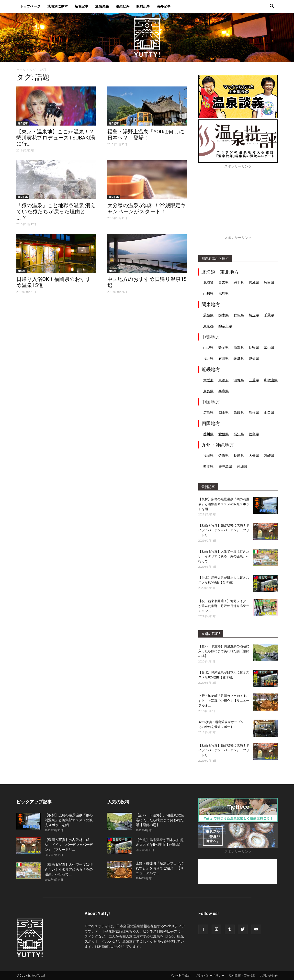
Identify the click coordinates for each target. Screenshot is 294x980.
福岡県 (208, 455)
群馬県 (239, 315)
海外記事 (164, 6)
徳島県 (254, 434)
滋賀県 (239, 380)
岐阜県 (239, 358)
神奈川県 (225, 326)
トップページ (30, 6)
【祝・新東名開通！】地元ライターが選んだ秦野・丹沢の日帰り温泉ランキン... (224, 606)
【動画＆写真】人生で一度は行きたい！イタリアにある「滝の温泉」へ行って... (224, 556)
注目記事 (23, 123)
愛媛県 (224, 434)
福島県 (224, 293)
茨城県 (208, 315)
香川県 (208, 434)
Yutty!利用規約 (181, 975)
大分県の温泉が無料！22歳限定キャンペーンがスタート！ (147, 208)
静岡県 (224, 347)
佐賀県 (224, 455)
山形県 (208, 293)
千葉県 (269, 315)
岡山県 (224, 412)
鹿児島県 (225, 466)
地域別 (22, 271)
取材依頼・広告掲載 (242, 975)
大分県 (254, 455)
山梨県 (208, 347)
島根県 (254, 412)
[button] (272, 7)
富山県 (269, 347)
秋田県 (269, 282)
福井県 (208, 358)
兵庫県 (224, 391)
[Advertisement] (238, 205)
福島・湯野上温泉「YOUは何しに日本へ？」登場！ (146, 135)
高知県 (239, 434)
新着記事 (81, 6)
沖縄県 (242, 466)
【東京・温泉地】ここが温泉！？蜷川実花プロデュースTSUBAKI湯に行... (56, 138)
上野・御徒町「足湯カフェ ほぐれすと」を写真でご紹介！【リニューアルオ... (224, 701)
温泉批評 (123, 6)
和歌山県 (271, 380)
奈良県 (208, 391)
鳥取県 (239, 412)
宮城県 (254, 282)
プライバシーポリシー (210, 975)
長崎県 (239, 455)
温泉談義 (102, 6)
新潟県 (239, 347)
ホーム (21, 70)
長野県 (254, 347)
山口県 (269, 412)
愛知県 (254, 358)
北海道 (208, 282)
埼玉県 (254, 315)
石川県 (224, 358)
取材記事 (143, 6)
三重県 (254, 380)
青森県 (224, 282)
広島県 (208, 412)
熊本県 (208, 466)
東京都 (208, 326)
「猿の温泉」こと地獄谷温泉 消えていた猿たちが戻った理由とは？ (56, 212)
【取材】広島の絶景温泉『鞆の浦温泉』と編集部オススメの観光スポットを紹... (224, 504)
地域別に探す (57, 6)
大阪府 (208, 380)
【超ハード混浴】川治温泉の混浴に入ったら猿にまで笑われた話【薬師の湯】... (224, 651)
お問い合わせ (269, 975)
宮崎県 (269, 455)
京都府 (224, 380)
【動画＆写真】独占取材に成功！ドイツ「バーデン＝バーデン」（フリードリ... (224, 530)
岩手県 (239, 282)
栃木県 (224, 315)
